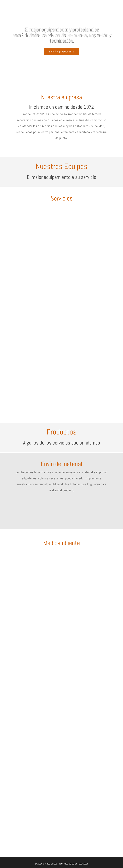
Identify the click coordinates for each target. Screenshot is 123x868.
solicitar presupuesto (62, 51)
